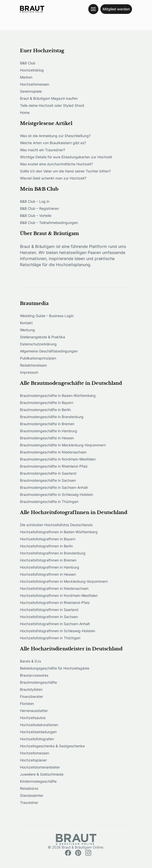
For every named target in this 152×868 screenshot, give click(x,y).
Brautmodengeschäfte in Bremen (47, 424)
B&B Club (28, 63)
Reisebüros (29, 788)
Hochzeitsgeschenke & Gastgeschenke (52, 746)
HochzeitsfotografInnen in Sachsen (49, 617)
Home (25, 112)
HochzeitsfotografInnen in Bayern (48, 539)
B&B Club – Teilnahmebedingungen (49, 223)
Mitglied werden (116, 9)
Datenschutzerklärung (38, 344)
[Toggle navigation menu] (93, 9)
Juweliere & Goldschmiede (42, 774)
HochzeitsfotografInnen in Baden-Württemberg (59, 532)
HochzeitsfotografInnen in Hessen (48, 574)
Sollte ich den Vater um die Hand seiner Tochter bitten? (65, 171)
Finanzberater (31, 696)
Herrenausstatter (34, 711)
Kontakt (26, 323)
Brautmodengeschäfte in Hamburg (49, 431)
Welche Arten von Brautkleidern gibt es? (53, 143)
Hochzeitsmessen (35, 84)
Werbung (27, 330)
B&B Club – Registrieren (39, 208)
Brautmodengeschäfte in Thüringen (49, 502)
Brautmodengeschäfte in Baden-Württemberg (58, 395)
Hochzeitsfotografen (37, 739)
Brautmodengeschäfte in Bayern (47, 403)
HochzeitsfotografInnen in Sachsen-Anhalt (55, 624)
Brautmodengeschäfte (38, 682)
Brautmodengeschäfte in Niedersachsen (53, 452)
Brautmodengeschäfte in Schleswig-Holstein (57, 494)
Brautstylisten (31, 689)
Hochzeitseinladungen (38, 732)
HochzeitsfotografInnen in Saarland (49, 610)
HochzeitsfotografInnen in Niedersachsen (54, 588)
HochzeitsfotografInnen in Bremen (48, 560)
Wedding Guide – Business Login (47, 316)
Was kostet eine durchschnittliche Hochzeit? (56, 164)
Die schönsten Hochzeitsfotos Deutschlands (56, 525)
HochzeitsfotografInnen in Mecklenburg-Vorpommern (64, 581)
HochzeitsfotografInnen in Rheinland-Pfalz (55, 603)
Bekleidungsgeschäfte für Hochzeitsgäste (55, 668)
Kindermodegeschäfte (38, 781)
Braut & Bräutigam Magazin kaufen (49, 98)
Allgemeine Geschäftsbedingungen (49, 351)
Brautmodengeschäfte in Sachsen (48, 480)
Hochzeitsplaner (33, 760)
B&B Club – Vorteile (36, 215)
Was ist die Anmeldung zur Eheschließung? (55, 136)
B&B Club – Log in (35, 201)
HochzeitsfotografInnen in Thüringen (50, 638)
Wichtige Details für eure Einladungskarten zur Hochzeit (66, 157)
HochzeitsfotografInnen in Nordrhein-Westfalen (59, 595)
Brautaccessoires (34, 675)
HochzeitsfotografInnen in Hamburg (50, 567)
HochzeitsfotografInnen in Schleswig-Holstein (58, 631)
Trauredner (29, 802)
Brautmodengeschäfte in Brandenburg (52, 417)
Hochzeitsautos (33, 718)
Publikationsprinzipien (38, 358)
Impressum (29, 372)
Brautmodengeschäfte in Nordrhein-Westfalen (58, 459)
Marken (26, 77)
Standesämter (32, 795)
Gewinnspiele (31, 91)
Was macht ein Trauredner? (42, 150)
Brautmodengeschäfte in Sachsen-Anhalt (54, 487)
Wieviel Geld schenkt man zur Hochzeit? (53, 178)
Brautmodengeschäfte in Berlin (45, 410)
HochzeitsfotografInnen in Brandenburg (53, 553)
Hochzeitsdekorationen (39, 725)
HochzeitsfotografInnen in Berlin (46, 546)
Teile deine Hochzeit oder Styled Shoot (52, 105)
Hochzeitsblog (32, 70)
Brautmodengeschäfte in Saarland (48, 473)
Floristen (27, 704)
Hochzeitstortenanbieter (40, 767)
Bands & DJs (30, 661)
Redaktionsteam (33, 365)
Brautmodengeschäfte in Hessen (47, 438)
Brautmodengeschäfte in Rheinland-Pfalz (54, 466)
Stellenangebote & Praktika (42, 337)
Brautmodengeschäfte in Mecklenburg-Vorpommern (63, 445)
